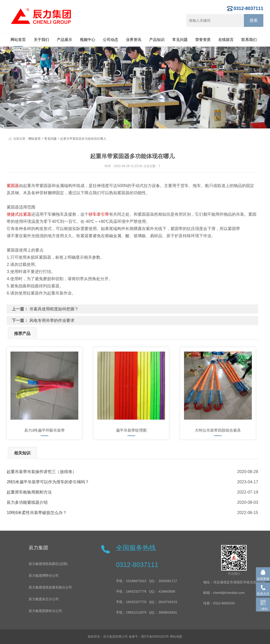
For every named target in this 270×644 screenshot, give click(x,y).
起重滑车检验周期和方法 (29, 492)
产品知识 (157, 40)
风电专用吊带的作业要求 (52, 320)
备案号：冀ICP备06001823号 (149, 637)
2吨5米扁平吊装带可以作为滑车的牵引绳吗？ (48, 482)
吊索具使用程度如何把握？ (54, 309)
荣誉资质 (203, 40)
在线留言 (226, 40)
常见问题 (180, 40)
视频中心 (88, 40)
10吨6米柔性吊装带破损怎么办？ (37, 513)
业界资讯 (134, 40)
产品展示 (64, 40)
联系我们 (249, 40)
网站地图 (176, 637)
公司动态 (111, 40)
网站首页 (18, 40)
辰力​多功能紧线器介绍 (27, 502)
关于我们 (41, 40)
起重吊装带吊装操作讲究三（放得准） (41, 472)
